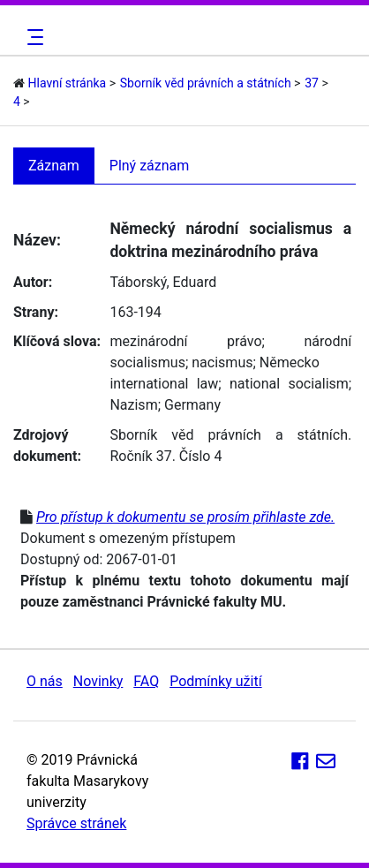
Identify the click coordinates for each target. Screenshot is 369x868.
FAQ (146, 681)
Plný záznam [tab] (150, 166)
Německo (290, 362)
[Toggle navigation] (33, 37)
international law (164, 384)
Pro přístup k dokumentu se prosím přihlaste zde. (185, 517)
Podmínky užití (215, 681)
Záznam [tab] (54, 166)
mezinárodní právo (185, 341)
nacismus (222, 362)
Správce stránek (76, 823)
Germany (192, 405)
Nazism (133, 405)
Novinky (98, 681)
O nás (45, 681)
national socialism (289, 384)
